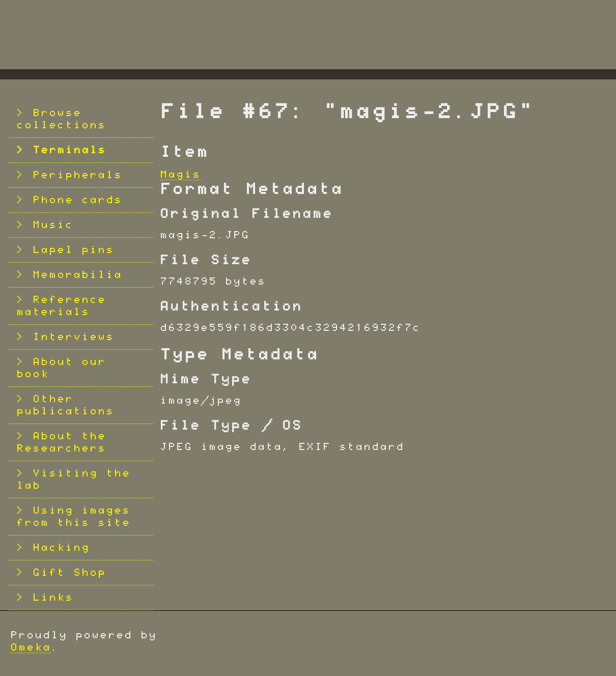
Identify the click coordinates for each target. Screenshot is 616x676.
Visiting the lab (73, 480)
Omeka (31, 647)
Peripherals (77, 175)
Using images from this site (73, 517)
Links (53, 598)
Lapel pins (73, 250)
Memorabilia (77, 275)
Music (53, 225)
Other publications (65, 405)
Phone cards (77, 200)
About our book (61, 368)
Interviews (73, 337)
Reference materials (61, 306)
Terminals (69, 150)
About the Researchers (61, 442)
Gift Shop (69, 573)
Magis (180, 175)
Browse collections (61, 119)
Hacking (61, 548)
